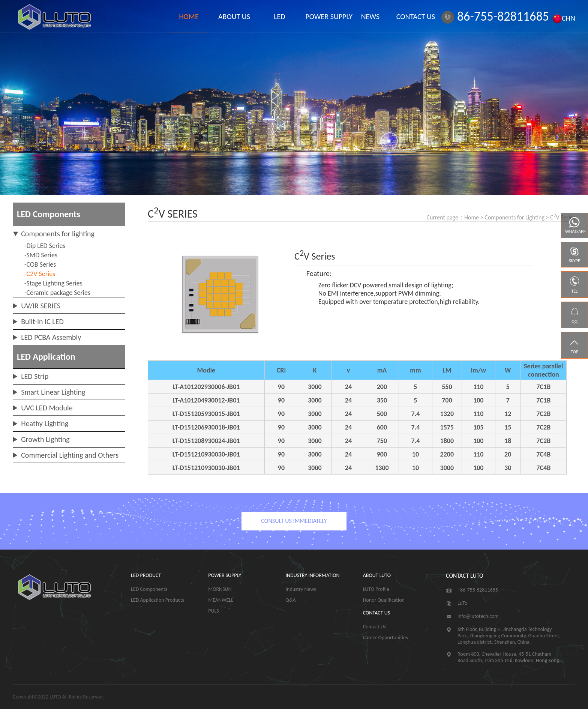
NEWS (370, 17)
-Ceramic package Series (57, 293)
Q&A (291, 600)
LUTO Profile (376, 589)
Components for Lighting (514, 217)
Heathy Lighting (45, 424)
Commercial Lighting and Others (70, 455)
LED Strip (35, 376)
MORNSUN (220, 589)
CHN (564, 18)
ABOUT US (234, 17)
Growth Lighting (45, 439)
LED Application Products (157, 600)
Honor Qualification (384, 600)
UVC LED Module (47, 408)
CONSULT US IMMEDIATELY (294, 521)
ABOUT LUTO (377, 575)
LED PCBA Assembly (51, 337)
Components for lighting (58, 234)
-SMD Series (41, 255)
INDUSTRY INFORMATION (313, 575)
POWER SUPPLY (325, 17)
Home (472, 217)
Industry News (301, 589)
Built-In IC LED (42, 321)
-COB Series (40, 264)
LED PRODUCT (146, 575)
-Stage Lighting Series (53, 283)
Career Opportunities (385, 638)
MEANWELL (221, 600)
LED (279, 17)
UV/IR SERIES (41, 306)
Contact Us (375, 627)
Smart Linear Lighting (53, 392)
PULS (214, 611)
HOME (189, 17)
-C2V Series (40, 274)
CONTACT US (416, 17)
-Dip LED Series (45, 246)
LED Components (149, 589)
